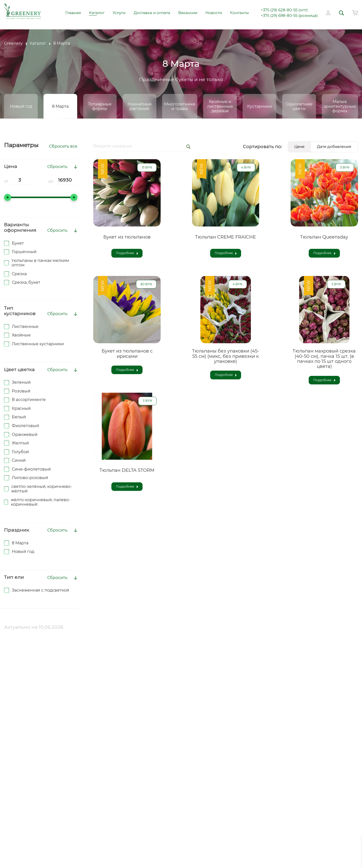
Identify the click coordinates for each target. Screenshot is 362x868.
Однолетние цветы (299, 106)
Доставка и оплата (152, 13)
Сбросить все (63, 146)
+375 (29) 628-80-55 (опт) (284, 10)
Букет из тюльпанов (127, 237)
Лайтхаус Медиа (199, 856)
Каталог (97, 13)
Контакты (239, 13)
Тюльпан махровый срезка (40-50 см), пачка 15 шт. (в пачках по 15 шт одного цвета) (324, 359)
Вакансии (188, 13)
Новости (214, 13)
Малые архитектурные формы (340, 106)
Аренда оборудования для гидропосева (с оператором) (45, 790)
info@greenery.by (152, 728)
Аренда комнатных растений (46, 803)
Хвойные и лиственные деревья (220, 106)
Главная (73, 13)
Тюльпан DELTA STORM (127, 470)
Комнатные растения (140, 106)
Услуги (119, 13)
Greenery (13, 43)
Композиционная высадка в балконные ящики (45, 815)
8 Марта (60, 106)
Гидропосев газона (33, 778)
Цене (299, 147)
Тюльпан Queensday (324, 237)
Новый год (21, 106)
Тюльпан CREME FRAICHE (225, 237)
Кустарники (260, 106)
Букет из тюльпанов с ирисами (127, 354)
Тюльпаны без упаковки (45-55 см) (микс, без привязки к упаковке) (226, 356)
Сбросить (57, 167)
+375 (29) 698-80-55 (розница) (289, 16)
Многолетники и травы (180, 106)
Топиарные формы (100, 106)
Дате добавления (334, 147)
